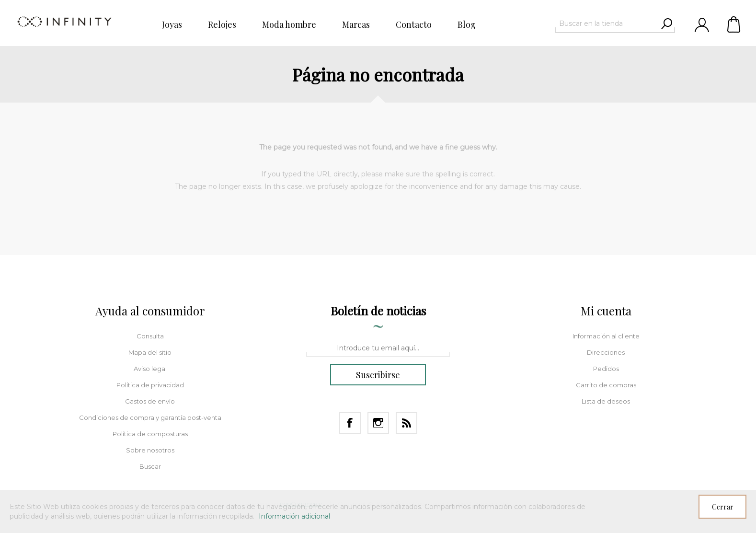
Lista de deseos (606, 401)
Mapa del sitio (150, 352)
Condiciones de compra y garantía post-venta (150, 417)
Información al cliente (606, 336)
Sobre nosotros (150, 450)
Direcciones (606, 352)
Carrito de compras (734, 24)
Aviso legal (150, 369)
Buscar (150, 466)
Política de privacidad (150, 385)
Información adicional (294, 516)
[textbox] (607, 23)
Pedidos (606, 369)
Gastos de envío (150, 401)
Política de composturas (150, 434)
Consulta (150, 336)
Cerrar (723, 507)
